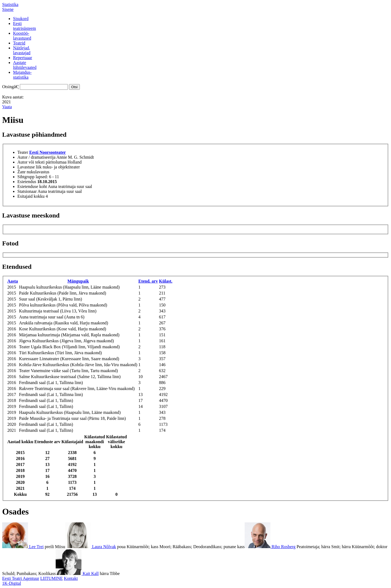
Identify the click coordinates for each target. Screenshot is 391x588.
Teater (23, 152)
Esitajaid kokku (31, 196)
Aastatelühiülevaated (25, 65)
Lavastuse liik (29, 167)
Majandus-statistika (22, 75)
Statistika (10, 4)
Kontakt (71, 578)
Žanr (21, 172)
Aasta (13, 281)
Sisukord (21, 19)
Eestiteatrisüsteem (24, 26)
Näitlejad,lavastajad (22, 50)
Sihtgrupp (26, 177)
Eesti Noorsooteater (48, 152)
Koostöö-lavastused (22, 36)
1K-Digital (12, 583)
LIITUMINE (51, 578)
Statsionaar (27, 191)
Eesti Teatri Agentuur (21, 578)
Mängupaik (78, 281)
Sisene (8, 9)
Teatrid (19, 43)
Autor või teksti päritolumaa (42, 162)
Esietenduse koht (32, 186)
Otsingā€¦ (10, 87)
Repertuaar (23, 58)
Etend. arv (148, 281)
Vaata (7, 107)
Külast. (165, 281)
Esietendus (27, 182)
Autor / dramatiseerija (36, 157)
